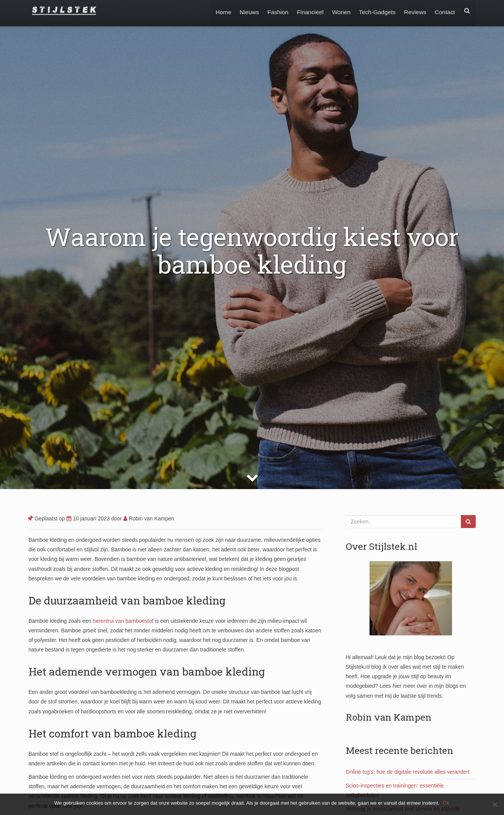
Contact (444, 11)
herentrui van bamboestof (123, 621)
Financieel (306, 11)
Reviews (414, 11)
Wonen (338, 11)
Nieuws (244, 11)
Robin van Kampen (149, 518)
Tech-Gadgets (375, 11)
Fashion (273, 11)
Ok (446, 803)
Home (217, 11)
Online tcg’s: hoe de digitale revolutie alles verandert (408, 772)
